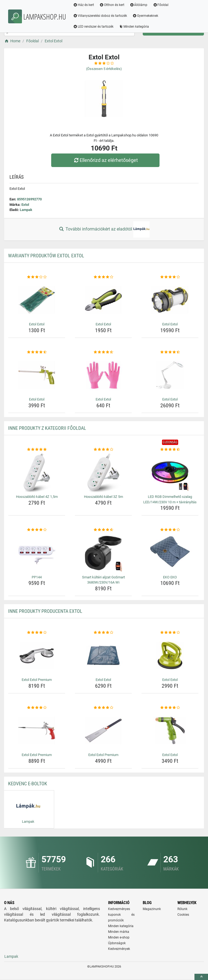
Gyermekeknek (146, 16)
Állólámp (139, 5)
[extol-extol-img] (37, 300)
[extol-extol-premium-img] (37, 655)
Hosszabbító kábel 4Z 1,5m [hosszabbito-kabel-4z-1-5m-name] (37, 497)
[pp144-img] (37, 553)
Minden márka (119, 932)
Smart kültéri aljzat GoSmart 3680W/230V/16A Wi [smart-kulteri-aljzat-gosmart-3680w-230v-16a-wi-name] (103, 580)
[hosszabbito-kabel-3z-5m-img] (103, 472)
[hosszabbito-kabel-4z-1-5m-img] (37, 472)
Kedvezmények (119, 949)
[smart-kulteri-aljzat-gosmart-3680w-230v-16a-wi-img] (103, 553)
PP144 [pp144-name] (37, 577)
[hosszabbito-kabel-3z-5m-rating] (103, 450)
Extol (25, 205)
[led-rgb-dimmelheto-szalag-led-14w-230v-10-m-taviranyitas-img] (170, 472)
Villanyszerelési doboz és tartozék (101, 16)
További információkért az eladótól (104, 229)
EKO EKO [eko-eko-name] (170, 577)
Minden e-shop (119, 937)
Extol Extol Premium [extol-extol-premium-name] (37, 680)
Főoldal (161, 5)
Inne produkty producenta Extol (45, 611)
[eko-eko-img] (170, 553)
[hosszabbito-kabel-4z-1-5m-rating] (37, 450)
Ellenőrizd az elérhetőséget (105, 160)
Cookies (183, 915)
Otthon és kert (112, 5)
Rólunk (182, 909)
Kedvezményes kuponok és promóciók (121, 915)
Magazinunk (152, 909)
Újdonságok (117, 943)
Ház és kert (84, 5)
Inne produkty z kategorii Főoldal (47, 428)
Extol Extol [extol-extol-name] (37, 324)
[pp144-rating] (37, 530)
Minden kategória (134, 27)
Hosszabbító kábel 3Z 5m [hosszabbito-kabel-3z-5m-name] (103, 497)
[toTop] (201, 977)
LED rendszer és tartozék (94, 27)
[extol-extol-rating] (37, 277)
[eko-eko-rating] (170, 530)
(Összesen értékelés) (104, 69)
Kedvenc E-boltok (28, 784)
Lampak (26, 210)
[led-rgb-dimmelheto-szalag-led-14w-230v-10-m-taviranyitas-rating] (170, 450)
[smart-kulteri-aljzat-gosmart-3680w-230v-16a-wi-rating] (103, 530)
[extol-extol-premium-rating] (37, 633)
